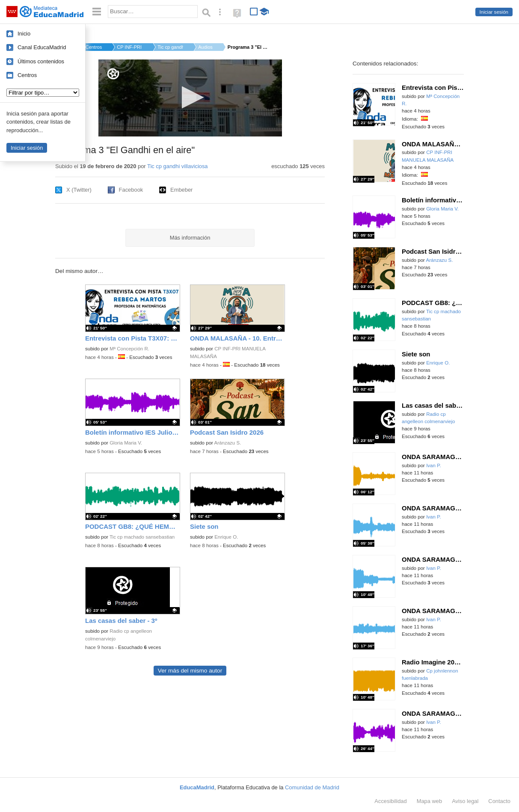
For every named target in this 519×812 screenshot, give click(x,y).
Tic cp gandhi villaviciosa (178, 166)
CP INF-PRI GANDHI (130, 47)
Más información (190, 238)
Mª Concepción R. (129, 349)
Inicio (24, 34)
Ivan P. (433, 465)
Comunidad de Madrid (312, 787)
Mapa (430, 801)
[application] (190, 98)
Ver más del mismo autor (190, 671)
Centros (27, 75)
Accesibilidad (390, 801)
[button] (190, 97)
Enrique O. (226, 537)
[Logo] (113, 74)
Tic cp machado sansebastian (142, 537)
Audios (205, 47)
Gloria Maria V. (126, 443)
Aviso (465, 801)
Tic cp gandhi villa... (170, 47)
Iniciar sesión (494, 12)
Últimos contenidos (41, 61)
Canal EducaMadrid (42, 47)
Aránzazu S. (228, 443)
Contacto (499, 801)
